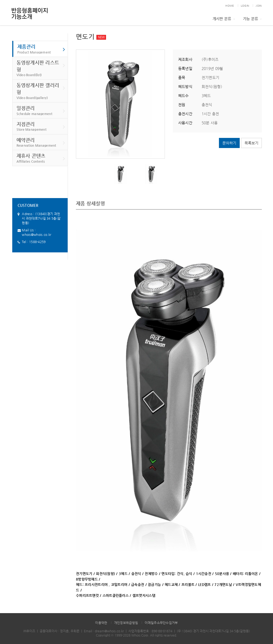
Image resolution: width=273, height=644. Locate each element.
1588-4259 (37, 242)
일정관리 (41, 111)
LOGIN (245, 6)
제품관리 (41, 49)
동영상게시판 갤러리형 (41, 91)
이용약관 (101, 623)
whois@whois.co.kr (36, 235)
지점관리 (41, 127)
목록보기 (251, 143)
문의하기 (229, 143)
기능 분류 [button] (252, 19)
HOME (230, 6)
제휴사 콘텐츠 (41, 158)
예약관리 (41, 143)
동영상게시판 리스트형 (41, 69)
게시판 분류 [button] (224, 19)
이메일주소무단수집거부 (161, 623)
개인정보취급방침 (126, 623)
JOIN (259, 6)
